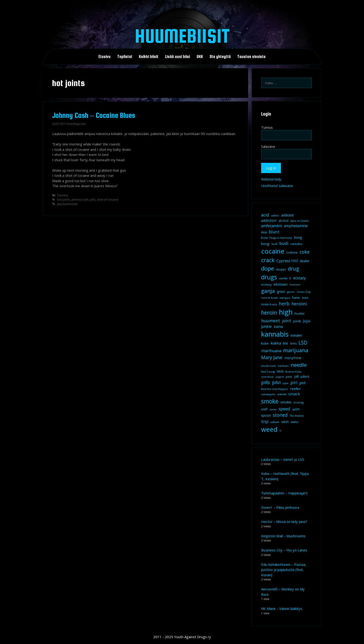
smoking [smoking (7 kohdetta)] (298, 402)
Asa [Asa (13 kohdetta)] (264, 232)
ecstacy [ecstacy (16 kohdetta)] (299, 278)
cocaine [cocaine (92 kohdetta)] (273, 251)
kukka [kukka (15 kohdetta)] (276, 343)
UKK (200, 57)
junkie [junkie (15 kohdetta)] (266, 326)
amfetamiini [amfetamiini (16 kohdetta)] (271, 226)
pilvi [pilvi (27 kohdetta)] (276, 382)
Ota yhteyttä (220, 57)
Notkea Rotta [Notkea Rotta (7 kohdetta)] (293, 372)
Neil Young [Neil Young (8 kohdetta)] (268, 372)
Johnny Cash (80, 200)
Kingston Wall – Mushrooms (283, 536)
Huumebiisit (182, 36)
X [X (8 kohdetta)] (280, 431)
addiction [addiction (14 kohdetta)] (269, 220)
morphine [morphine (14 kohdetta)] (293, 358)
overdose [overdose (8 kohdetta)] (267, 377)
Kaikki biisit (149, 57)
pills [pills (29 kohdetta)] (266, 382)
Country (63, 195)
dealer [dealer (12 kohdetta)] (305, 261)
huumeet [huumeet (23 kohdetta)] (271, 320)
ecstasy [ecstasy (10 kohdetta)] (266, 284)
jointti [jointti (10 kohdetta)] (297, 321)
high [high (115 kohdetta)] (286, 312)
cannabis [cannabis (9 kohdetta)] (296, 244)
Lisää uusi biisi (177, 57)
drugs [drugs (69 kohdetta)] (269, 277)
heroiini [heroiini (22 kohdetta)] (299, 304)
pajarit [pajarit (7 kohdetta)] (280, 377)
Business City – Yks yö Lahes (284, 550)
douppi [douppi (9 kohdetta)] (281, 269)
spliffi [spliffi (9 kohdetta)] (296, 409)
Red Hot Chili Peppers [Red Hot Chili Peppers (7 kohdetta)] (275, 389)
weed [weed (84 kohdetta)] (269, 429)
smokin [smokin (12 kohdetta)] (286, 402)
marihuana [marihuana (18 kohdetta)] (271, 351)
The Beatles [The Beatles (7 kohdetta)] (297, 416)
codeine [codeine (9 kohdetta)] (292, 253)
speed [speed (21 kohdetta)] (284, 409)
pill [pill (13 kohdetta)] (296, 376)
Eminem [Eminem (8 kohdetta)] (295, 285)
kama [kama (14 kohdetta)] (278, 326)
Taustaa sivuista (251, 57)
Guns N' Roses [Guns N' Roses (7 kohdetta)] (269, 298)
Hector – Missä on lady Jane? (284, 522)
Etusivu (104, 57)
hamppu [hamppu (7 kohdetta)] (285, 298)
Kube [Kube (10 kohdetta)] (265, 343)
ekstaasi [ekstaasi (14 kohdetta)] (281, 284)
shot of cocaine (108, 200)
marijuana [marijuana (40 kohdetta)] (296, 350)
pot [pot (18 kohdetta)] (302, 383)
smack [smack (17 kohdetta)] (294, 394)
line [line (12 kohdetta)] (286, 343)
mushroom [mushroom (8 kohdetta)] (268, 366)
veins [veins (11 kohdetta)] (294, 422)
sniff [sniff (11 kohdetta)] (264, 409)
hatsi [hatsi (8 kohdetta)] (305, 298)
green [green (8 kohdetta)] (291, 292)
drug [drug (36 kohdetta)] (293, 269)
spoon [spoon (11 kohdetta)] (266, 415)
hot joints (64, 200)
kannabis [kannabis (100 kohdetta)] (275, 334)
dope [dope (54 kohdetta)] (268, 268)
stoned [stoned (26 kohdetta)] (280, 415)
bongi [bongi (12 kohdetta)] (265, 244)
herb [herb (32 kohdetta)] (284, 303)
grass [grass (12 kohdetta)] (281, 291)
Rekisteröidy (271, 179)
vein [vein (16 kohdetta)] (285, 422)
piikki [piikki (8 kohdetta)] (289, 377)
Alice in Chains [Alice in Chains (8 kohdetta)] (300, 221)
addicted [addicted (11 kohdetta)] (287, 215)
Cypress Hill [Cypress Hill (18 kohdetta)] (287, 261)
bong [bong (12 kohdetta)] (298, 237)
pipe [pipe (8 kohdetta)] (286, 383)
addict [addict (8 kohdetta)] (275, 215)
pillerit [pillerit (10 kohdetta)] (305, 377)
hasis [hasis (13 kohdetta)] (296, 297)
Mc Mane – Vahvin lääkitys (282, 609)
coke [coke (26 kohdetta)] (305, 252)
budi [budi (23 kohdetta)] (284, 243)
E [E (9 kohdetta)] (290, 278)
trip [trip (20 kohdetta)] (265, 422)
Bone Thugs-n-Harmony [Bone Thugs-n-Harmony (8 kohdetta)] (277, 238)
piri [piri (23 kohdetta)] (294, 382)
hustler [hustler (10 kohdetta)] (300, 313)
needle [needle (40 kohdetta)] (299, 365)
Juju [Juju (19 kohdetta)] (307, 321)
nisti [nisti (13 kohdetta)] (280, 371)
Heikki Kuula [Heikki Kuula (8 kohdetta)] (269, 304)
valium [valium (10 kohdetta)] (275, 422)
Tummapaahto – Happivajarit (284, 493)
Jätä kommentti (67, 204)
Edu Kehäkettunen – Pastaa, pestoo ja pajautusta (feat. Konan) (284, 570)
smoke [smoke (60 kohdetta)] (270, 401)
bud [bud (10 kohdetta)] (274, 244)
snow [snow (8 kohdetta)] (273, 409)
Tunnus (267, 127)
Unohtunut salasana (277, 186)
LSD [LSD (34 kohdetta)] (303, 343)
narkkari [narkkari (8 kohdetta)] (283, 366)
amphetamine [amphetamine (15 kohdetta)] (296, 226)
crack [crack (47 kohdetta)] (268, 260)
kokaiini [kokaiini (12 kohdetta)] (296, 335)
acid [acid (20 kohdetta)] (265, 215)
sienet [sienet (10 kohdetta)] (282, 394)
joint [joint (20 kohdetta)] (287, 321)
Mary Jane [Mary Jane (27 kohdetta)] (272, 357)
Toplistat (125, 57)
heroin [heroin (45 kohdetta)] (269, 313)
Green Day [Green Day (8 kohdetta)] (304, 292)
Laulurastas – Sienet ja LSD (283, 459)
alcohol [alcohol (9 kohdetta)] (283, 221)
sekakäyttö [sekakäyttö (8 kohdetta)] (268, 394)
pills (93, 200)
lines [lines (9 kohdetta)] (293, 343)
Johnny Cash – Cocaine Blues (94, 115)
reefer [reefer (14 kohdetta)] (295, 389)
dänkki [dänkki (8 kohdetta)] (283, 278)
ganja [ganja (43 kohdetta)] (268, 291)
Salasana (268, 146)
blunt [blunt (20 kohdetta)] (274, 232)
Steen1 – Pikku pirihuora (280, 507)
